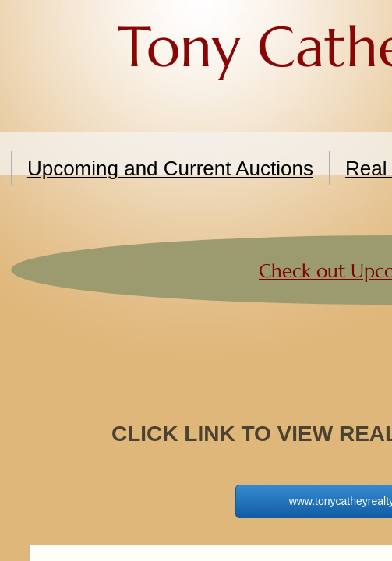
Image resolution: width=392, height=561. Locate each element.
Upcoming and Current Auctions (170, 168)
